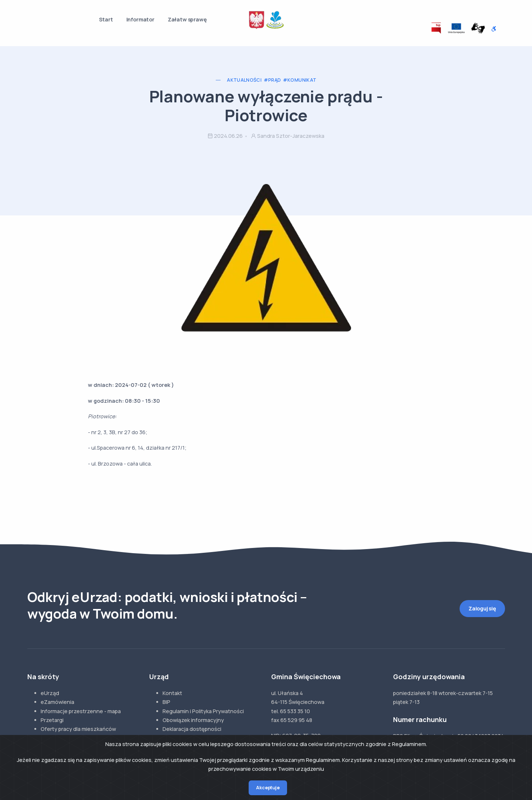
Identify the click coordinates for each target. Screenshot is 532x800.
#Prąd (272, 80)
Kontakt (172, 693)
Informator (140, 19)
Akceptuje (268, 788)
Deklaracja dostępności (192, 729)
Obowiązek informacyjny (193, 720)
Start (106, 19)
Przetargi (52, 720)
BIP (166, 702)
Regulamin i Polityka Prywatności (203, 711)
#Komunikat (300, 80)
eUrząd (50, 693)
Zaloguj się (482, 608)
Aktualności (244, 80)
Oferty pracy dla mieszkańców (78, 729)
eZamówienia (57, 702)
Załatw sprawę (187, 19)
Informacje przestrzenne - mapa (81, 711)
